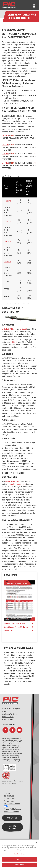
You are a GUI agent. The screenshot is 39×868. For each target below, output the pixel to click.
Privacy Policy (9, 799)
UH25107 (5, 136)
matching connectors (18, 484)
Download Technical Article (15, 624)
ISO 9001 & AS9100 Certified (9, 781)
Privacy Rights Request (13, 809)
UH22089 (5, 145)
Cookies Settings (13, 827)
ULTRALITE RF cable (12, 481)
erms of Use (9, 796)
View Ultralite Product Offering (16, 627)
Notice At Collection (12, 812)
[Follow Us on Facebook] (12, 730)
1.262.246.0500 (8, 719)
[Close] (37, 843)
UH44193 (5, 163)
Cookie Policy (9, 801)
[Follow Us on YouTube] (20, 730)
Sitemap (7, 793)
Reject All (19, 859)
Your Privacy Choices (12, 804)
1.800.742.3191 (8, 717)
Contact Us (8, 630)
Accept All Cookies (19, 865)
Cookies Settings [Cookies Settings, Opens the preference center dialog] (19, 854)
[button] (34, 5)
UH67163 (5, 154)
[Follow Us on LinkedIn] (6, 730)
